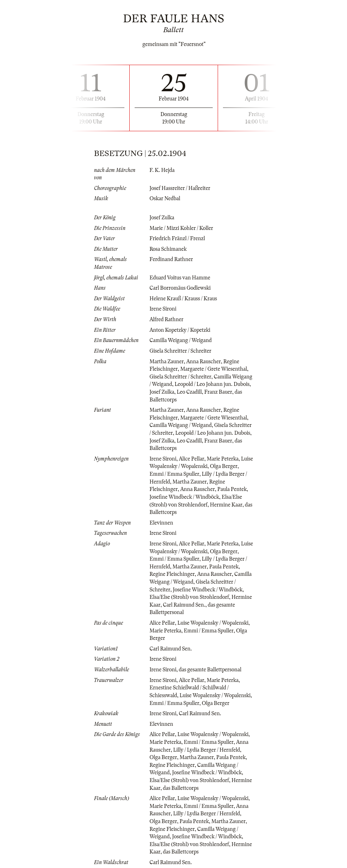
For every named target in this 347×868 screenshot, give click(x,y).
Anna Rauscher (204, 361)
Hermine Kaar (226, 505)
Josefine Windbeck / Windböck (184, 497)
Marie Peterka (223, 459)
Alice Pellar (192, 459)
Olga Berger (224, 466)
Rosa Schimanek (168, 249)
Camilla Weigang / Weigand (181, 340)
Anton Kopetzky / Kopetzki (180, 330)
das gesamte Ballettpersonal (210, 670)
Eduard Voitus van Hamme (180, 278)
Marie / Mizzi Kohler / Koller (181, 228)
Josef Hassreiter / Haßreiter (180, 188)
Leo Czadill (189, 392)
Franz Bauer (218, 392)
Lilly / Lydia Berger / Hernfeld (207, 750)
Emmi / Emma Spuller (174, 474)
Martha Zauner (167, 361)
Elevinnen (161, 523)
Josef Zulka (162, 218)
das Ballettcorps (181, 788)
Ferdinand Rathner (171, 259)
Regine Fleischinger (172, 574)
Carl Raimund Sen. (184, 605)
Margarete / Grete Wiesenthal (214, 369)
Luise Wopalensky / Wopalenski (213, 623)
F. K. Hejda (162, 170)
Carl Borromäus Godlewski (180, 288)
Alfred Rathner (166, 319)
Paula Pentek (232, 489)
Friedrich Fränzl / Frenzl (177, 238)
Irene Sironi (163, 309)
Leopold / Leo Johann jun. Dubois (212, 384)
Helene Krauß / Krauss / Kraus (183, 299)
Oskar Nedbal (165, 198)
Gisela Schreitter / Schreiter (180, 351)
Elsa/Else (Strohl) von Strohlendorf (189, 597)
